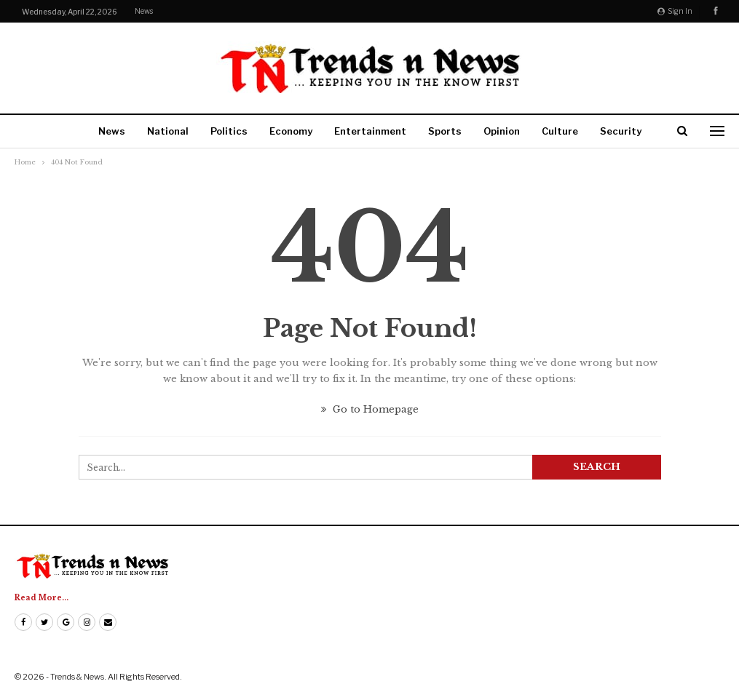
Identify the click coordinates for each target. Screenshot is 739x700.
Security (621, 131)
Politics (229, 131)
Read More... (42, 598)
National (168, 131)
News (144, 11)
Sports (445, 131)
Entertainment (370, 131)
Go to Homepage (370, 409)
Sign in (675, 11)
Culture (560, 131)
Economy (291, 131)
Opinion (502, 131)
